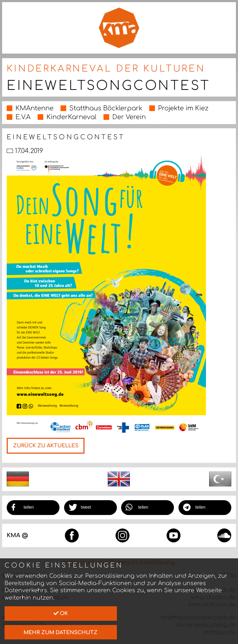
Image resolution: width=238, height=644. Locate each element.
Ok (61, 613)
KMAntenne (35, 108)
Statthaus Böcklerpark (106, 108)
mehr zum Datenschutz (61, 632)
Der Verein (129, 117)
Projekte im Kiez (183, 108)
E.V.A (23, 117)
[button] (33, 508)
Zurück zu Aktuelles (46, 446)
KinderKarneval (71, 117)
